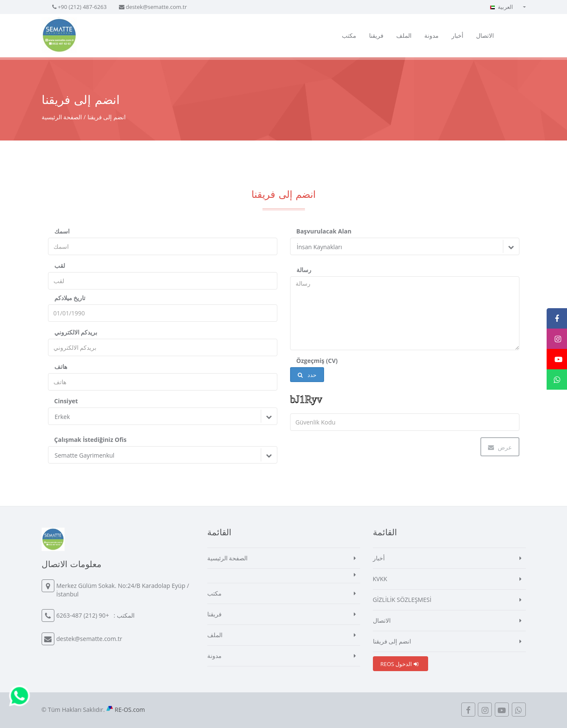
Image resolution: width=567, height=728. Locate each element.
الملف (404, 35)
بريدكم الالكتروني (76, 332)
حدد (307, 375)
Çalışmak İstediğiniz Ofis (90, 440)
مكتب (349, 35)
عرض (500, 447)
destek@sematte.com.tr (156, 7)
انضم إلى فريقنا (392, 641)
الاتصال (485, 35)
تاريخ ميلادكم (70, 298)
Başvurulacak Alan (324, 231)
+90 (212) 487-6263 (82, 7)
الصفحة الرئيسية (62, 117)
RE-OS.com (130, 710)
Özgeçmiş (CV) (317, 361)
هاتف (61, 367)
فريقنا (376, 35)
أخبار (457, 35)
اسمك (62, 231)
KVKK (380, 579)
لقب (60, 266)
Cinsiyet (66, 401)
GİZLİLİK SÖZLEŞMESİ (402, 600)
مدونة (432, 35)
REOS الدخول (399, 664)
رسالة (304, 270)
